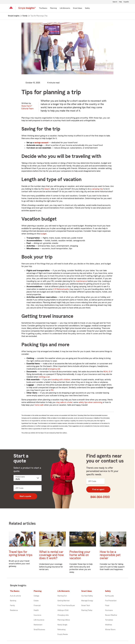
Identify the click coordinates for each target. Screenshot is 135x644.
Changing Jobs (63, 615)
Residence (14, 610)
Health (36, 610)
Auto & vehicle (15, 596)
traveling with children (61, 380)
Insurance (37, 615)
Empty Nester (63, 634)
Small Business (39, 630)
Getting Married (63, 601)
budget (44, 234)
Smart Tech (86, 606)
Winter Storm (110, 630)
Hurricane (109, 610)
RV (52, 390)
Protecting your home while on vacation (80, 555)
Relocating (61, 630)
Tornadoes (109, 620)
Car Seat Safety (87, 596)
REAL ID (107, 372)
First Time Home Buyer (66, 606)
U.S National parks (61, 289)
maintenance (81, 281)
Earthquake (109, 596)
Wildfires (108, 625)
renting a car (44, 377)
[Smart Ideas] (77, 8)
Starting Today (87, 610)
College (36, 596)
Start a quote (25, 496)
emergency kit (54, 369)
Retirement (38, 625)
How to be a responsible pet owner (110, 555)
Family (12, 606)
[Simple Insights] (27, 9)
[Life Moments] (65, 8)
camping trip (97, 189)
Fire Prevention (111, 601)
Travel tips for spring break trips (21, 553)
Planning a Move (64, 620)
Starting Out (62, 596)
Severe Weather (111, 615)
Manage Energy (87, 601)
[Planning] (53, 8)
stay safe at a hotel (64, 402)
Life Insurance (39, 620)
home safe (39, 405)
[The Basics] (43, 8)
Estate (36, 601)
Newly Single (62, 625)
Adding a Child (63, 610)
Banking (13, 601)
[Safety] (87, 8)
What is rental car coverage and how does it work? (51, 555)
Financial (37, 606)
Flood (107, 606)
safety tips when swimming (90, 402)
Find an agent (98, 489)
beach (47, 189)
